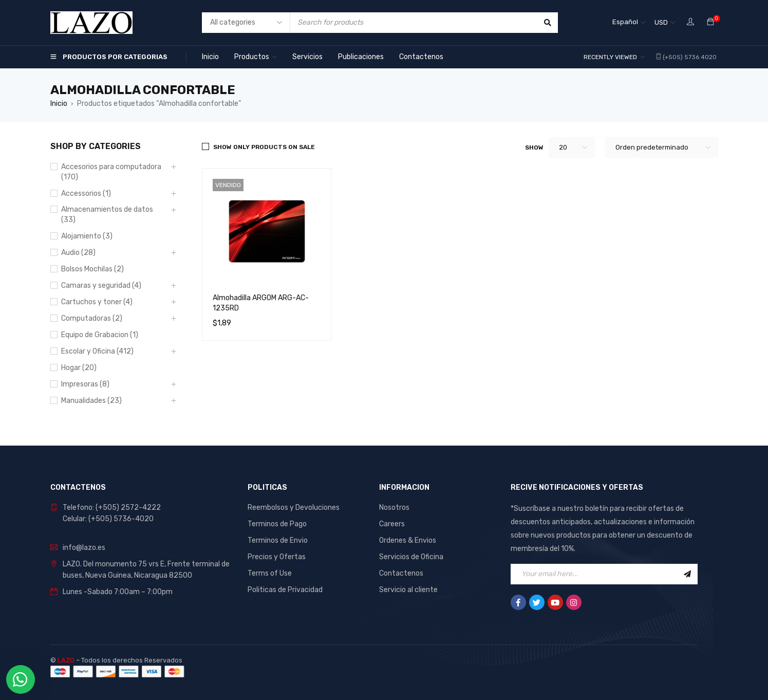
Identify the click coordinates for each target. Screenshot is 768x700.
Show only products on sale (264, 147)
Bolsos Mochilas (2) (92, 269)
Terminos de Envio (278, 540)
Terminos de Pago (277, 524)
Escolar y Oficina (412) (97, 351)
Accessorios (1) (86, 194)
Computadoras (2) (92, 318)
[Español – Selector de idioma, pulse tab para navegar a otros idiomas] (629, 23)
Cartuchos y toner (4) (97, 302)
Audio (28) (78, 253)
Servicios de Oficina (411, 557)
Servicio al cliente (408, 590)
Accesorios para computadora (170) (111, 172)
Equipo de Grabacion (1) (100, 335)
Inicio (59, 104)
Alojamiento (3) (87, 236)
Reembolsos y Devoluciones (294, 508)
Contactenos (401, 573)
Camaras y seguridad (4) (101, 285)
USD (661, 22)
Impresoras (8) (85, 384)
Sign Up (687, 574)
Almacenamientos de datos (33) (107, 215)
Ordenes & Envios (408, 540)
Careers (392, 524)
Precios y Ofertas (277, 557)
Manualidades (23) (91, 401)
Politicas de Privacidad (285, 590)
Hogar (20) (79, 368)
